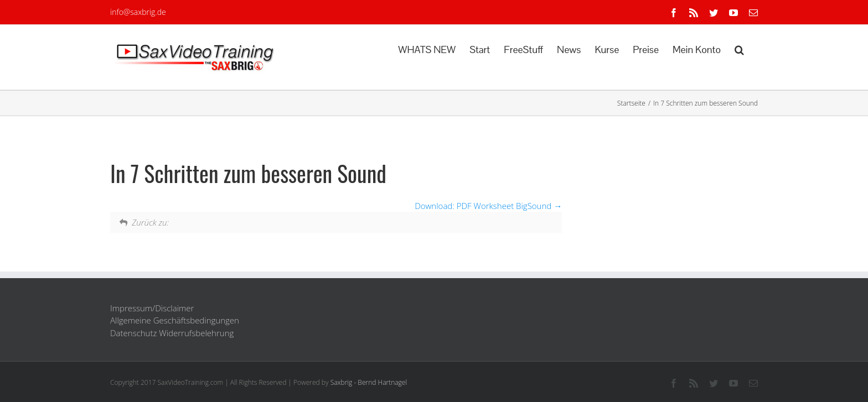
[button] (739, 49)
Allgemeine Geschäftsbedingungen (175, 320)
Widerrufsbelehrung (196, 333)
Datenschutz (133, 333)
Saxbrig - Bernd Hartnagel (369, 382)
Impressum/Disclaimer (152, 308)
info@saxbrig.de (138, 12)
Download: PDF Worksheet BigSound (488, 206)
